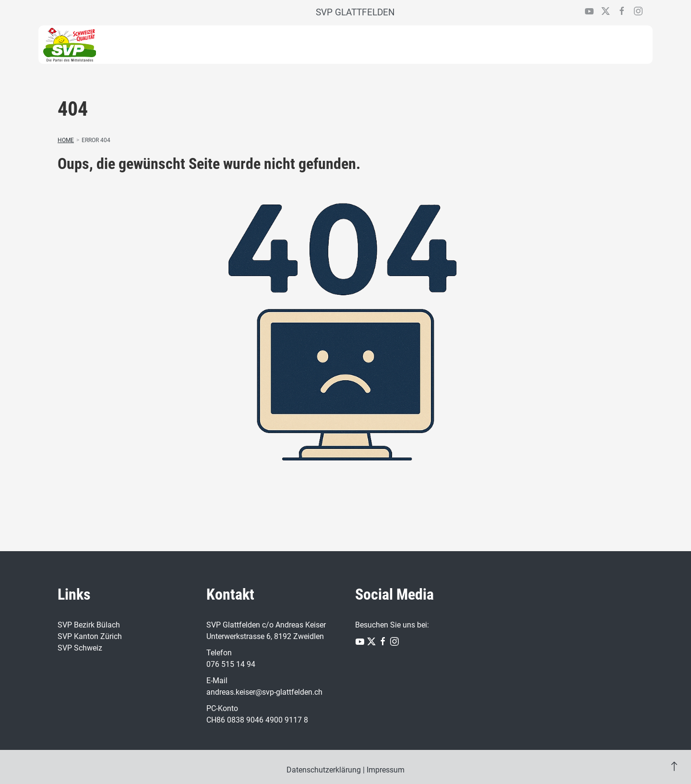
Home (66, 140)
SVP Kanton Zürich (90, 636)
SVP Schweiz (80, 648)
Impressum (386, 770)
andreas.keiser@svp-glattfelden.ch (264, 692)
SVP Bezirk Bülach (89, 625)
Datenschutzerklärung (324, 770)
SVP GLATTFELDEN (355, 12)
